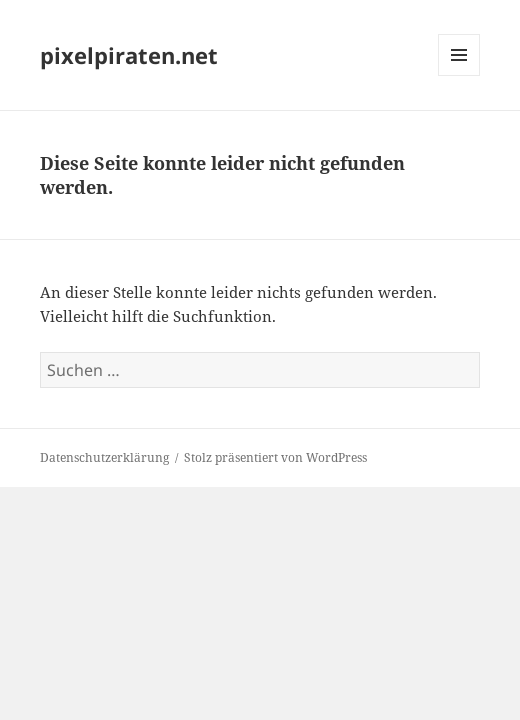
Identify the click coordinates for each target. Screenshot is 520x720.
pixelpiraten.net (129, 55)
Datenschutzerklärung (104, 457)
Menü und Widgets (459, 75)
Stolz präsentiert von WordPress (275, 457)
